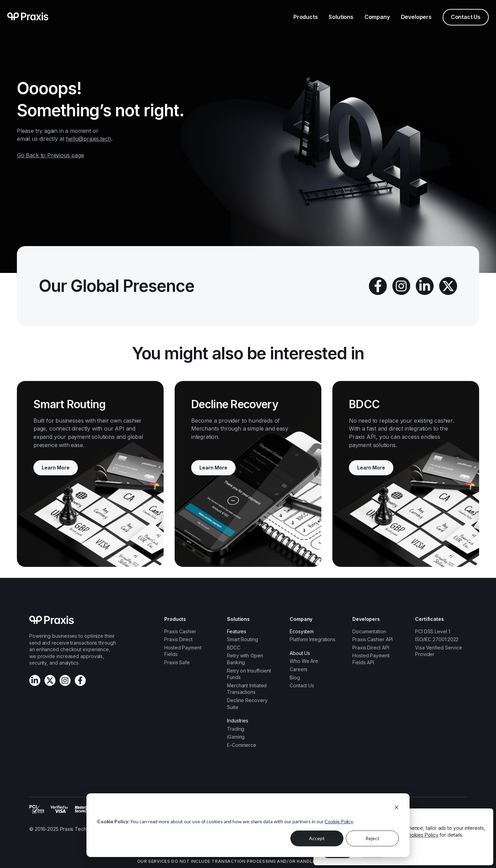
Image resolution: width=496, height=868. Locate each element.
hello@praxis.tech (89, 139)
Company (377, 17)
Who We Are (304, 661)
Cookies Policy (422, 835)
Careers (299, 669)
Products (306, 17)
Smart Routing (242, 639)
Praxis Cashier (180, 631)
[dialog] (248, 825)
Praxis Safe (177, 662)
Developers (416, 17)
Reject (373, 838)
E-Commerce (242, 745)
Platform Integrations (313, 639)
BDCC (234, 648)
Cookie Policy (339, 821)
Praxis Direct (178, 639)
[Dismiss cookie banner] (396, 808)
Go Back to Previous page (50, 155)
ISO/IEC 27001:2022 (437, 639)
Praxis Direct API (371, 648)
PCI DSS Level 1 (433, 631)
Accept (317, 838)
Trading (236, 729)
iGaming (236, 737)
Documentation (369, 631)
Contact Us (466, 17)
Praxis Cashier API (373, 639)
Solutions (341, 17)
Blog (295, 678)
